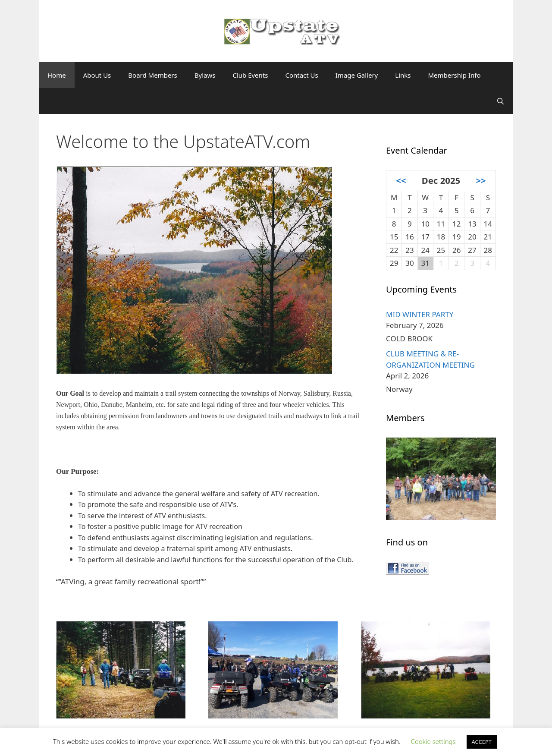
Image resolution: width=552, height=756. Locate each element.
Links (403, 75)
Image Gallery (357, 75)
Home (57, 75)
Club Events (250, 75)
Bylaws (205, 75)
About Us (97, 75)
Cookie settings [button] (433, 741)
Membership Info (454, 75)
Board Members (152, 75)
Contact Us (301, 75)
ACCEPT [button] (482, 742)
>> (481, 180)
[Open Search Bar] (500, 101)
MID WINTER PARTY (420, 314)
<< (401, 180)
